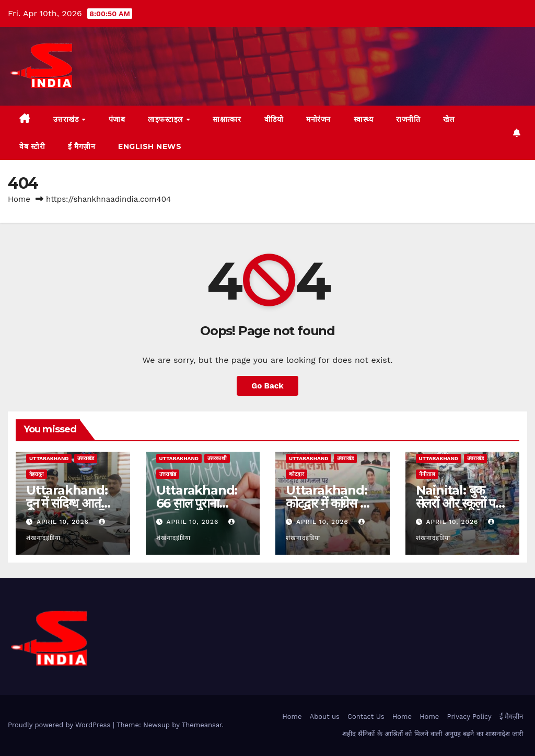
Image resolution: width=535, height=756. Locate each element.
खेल (449, 119)
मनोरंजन (318, 119)
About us (325, 717)
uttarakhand (49, 458)
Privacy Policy (469, 717)
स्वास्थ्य (364, 119)
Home (19, 199)
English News (150, 146)
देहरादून (37, 474)
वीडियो (274, 119)
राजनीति (408, 119)
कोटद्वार (296, 474)
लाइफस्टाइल (166, 119)
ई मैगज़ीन (82, 146)
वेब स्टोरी (32, 146)
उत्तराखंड (67, 119)
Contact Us (366, 717)
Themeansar (202, 725)
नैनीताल (427, 474)
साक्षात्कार (227, 119)
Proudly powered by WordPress (60, 725)
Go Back (267, 386)
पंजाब (117, 119)
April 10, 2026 (64, 522)
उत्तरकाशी (217, 458)
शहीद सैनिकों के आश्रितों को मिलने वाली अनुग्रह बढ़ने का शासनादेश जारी (433, 734)
